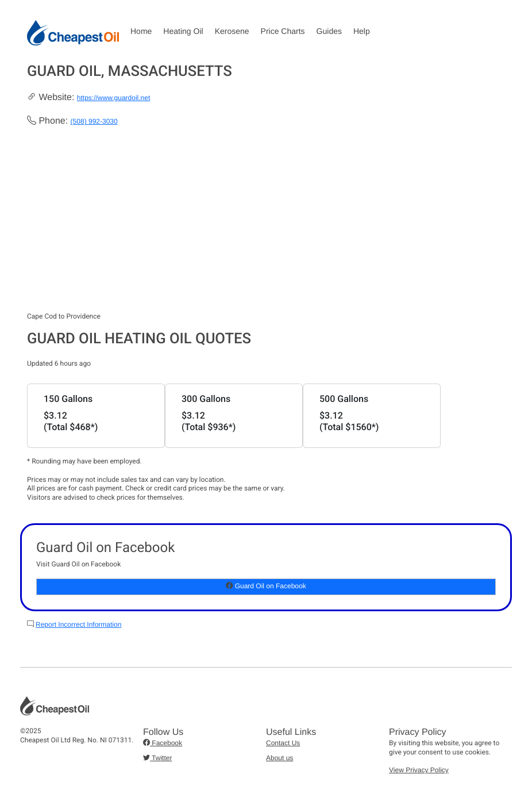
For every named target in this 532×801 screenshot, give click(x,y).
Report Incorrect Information (78, 624)
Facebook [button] (163, 743)
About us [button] (280, 758)
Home (141, 31)
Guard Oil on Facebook (266, 586)
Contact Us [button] (283, 743)
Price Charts (283, 31)
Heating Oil (183, 31)
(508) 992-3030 (94, 121)
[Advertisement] (266, 226)
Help (362, 31)
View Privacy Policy (419, 770)
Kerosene (232, 31)
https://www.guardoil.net (113, 98)
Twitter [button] (157, 758)
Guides (329, 31)
